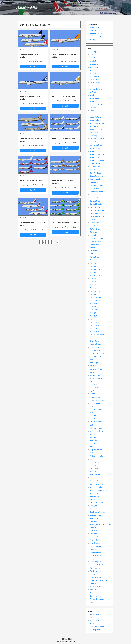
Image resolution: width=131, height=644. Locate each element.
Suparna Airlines (96, 515)
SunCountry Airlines (97, 512)
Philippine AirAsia (96, 456)
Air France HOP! (96, 83)
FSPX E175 (94, 319)
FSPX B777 (94, 307)
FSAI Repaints (95, 629)
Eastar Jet (94, 232)
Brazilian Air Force (96, 185)
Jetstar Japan (95, 403)
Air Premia (94, 92)
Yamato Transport (97, 599)
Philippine (94, 453)
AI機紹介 (93, 30)
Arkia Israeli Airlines (97, 139)
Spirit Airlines (95, 499)
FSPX (92, 260)
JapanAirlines (95, 387)
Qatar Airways (95, 468)
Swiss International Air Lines (100, 524)
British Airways (95, 188)
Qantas (92, 459)
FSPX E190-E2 (95, 325)
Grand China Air (95, 341)
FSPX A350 (94, 294)
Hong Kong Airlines (97, 350)
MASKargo (94, 434)
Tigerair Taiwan (95, 546)
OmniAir (93, 443)
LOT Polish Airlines (97, 422)
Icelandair (93, 366)
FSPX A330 (94, 285)
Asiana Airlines (95, 142)
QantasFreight (95, 462)
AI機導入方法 (94, 27)
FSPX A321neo (95, 282)
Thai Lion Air (94, 537)
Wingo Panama (95, 593)
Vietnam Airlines (96, 586)
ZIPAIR (92, 602)
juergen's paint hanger (98, 614)
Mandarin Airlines (96, 431)
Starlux (92, 509)
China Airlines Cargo (97, 204)
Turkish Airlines (95, 571)
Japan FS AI (26, 7)
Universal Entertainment (99, 580)
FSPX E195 (94, 328)
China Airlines (95, 201)
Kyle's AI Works (95, 620)
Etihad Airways (95, 244)
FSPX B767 (94, 303)
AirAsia (92, 95)
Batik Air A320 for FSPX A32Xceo (33, 180)
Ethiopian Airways (96, 241)
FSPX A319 (94, 266)
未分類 (92, 40)
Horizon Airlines (96, 356)
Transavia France (96, 552)
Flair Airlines (94, 257)
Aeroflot (93, 61)
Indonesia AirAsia (96, 378)
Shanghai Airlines (96, 481)
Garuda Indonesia (96, 338)
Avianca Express (96, 163)
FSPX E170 (94, 316)
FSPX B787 (94, 310)
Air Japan (93, 86)
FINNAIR (93, 254)
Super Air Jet (95, 518)
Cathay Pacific (95, 195)
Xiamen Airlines (95, 596)
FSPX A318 (94, 263)
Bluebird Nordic (96, 182)
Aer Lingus (94, 52)
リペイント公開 (95, 37)
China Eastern (95, 207)
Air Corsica (94, 73)
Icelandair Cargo (96, 369)
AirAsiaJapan (94, 98)
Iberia (92, 359)
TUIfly (92, 558)
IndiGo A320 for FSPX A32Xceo (64, 138)
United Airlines (95, 577)
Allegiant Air (94, 126)
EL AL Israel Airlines (97, 238)
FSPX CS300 (94, 313)
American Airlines (96, 132)
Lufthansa (94, 425)
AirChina (93, 108)
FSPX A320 (94, 272)
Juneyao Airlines (96, 409)
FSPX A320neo (95, 275)
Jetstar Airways (95, 397)
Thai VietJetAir (95, 543)
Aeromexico (94, 64)
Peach (92, 446)
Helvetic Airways (96, 347)
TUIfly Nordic (95, 568)
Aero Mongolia (95, 58)
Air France (93, 80)
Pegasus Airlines (96, 450)
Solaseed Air (94, 496)
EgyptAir (93, 235)
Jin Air (92, 406)
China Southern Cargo (98, 216)
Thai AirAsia (94, 530)
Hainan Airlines (95, 344)
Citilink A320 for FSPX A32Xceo (64, 222)
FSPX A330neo (95, 291)
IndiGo (92, 372)
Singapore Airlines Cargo (99, 490)
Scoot (92, 478)
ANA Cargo (94, 136)
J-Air (91, 381)
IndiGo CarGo (95, 375)
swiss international (97, 521)
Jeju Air (92, 390)
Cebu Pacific (94, 198)
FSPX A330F (94, 288)
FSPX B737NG (95, 300)
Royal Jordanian (96, 474)
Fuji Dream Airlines (97, 335)
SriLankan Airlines (96, 502)
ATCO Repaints (95, 623)
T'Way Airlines (95, 527)
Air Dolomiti (94, 76)
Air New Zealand (96, 89)
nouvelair (93, 440)
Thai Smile (94, 540)
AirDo (92, 111)
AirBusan (93, 101)
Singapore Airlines (96, 487)
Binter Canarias (95, 179)
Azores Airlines (95, 167)
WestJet (93, 590)
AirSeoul (93, 114)
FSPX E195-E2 (95, 331)
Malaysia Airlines (96, 428)
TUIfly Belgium (95, 562)
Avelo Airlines (95, 148)
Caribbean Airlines (97, 191)
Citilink (92, 219)
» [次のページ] (58, 242)
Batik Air (93, 170)
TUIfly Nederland (96, 565)
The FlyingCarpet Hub (98, 626)
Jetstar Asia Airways (97, 400)
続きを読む (33, 66)
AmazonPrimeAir (96, 129)
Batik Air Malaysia (96, 173)
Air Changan (94, 70)
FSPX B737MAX (95, 297)
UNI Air (92, 574)
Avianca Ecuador (96, 157)
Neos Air (93, 437)
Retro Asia (94, 471)
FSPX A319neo (95, 269)
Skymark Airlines (96, 493)
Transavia (93, 549)
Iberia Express (95, 362)
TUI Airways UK (95, 555)
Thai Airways (94, 534)
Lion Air (92, 418)
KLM (91, 412)
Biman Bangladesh (97, 176)
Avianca (93, 151)
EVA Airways (94, 251)
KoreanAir (93, 415)
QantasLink (94, 465)
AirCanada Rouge (96, 104)
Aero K (92, 55)
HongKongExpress (97, 353)
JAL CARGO (94, 384)
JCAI (91, 617)
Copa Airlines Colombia (98, 226)
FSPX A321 (94, 279)
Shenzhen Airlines (96, 484)
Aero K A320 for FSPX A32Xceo (64, 96)
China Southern (96, 213)
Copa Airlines (95, 223)
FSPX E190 (94, 322)
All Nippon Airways (97, 123)
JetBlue (93, 394)
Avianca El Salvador (97, 160)
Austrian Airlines (96, 145)
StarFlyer (93, 506)
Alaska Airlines (95, 120)
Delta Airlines (95, 229)
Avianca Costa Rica (97, 154)
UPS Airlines (94, 583)
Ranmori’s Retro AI (97, 33)
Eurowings (94, 247)
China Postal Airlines (97, 210)
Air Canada (94, 67)
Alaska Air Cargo (96, 117)
